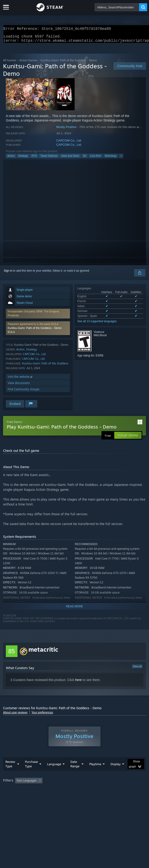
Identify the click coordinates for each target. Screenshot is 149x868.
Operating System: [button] (62, 796)
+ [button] (121, 159)
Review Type (10, 773)
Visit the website (20, 379)
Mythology (111, 159)
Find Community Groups (24, 392)
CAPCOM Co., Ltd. (69, 143)
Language (54, 773)
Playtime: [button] (110, 790)
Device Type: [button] (122, 796)
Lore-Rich (96, 159)
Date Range (75, 773)
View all (137, 669)
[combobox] (117, 7)
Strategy (23, 159)
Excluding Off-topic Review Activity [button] (73, 790)
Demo (93, 63)
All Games (10, 63)
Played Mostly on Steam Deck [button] (23, 796)
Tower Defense (49, 159)
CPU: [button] (86, 796)
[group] (74, 793)
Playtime (95, 773)
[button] (38, 331)
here (79, 683)
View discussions (19, 386)
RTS (34, 159)
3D (85, 159)
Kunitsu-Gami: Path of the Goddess (45, 366)
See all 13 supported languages (97, 324)
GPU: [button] (102, 796)
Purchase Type (31, 773)
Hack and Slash (70, 159)
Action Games (28, 63)
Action (11, 159)
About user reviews (15, 715)
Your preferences (42, 715)
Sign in (8, 273)
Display (116, 773)
